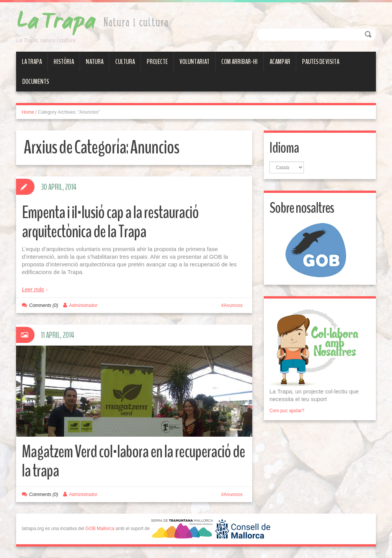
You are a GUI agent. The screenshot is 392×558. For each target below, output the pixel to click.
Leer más (33, 289)
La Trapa (32, 62)
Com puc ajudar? (287, 411)
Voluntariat (194, 62)
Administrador (83, 305)
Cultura (125, 62)
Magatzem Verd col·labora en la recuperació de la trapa (133, 461)
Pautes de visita (321, 62)
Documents (36, 82)
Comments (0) (44, 305)
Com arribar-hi (239, 62)
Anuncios (233, 305)
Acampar (280, 62)
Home (28, 112)
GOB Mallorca (100, 529)
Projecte (157, 62)
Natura (95, 62)
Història (64, 62)
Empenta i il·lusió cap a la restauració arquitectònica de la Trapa (110, 222)
